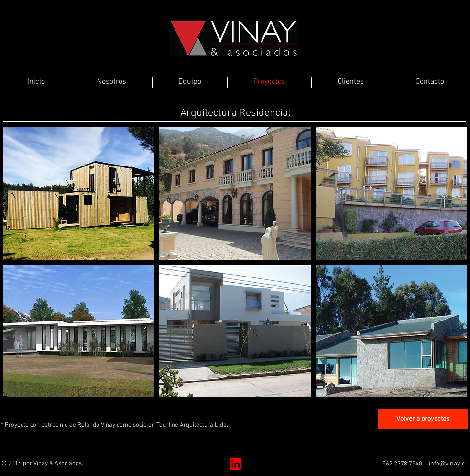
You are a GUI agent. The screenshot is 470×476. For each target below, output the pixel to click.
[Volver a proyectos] (423, 419)
